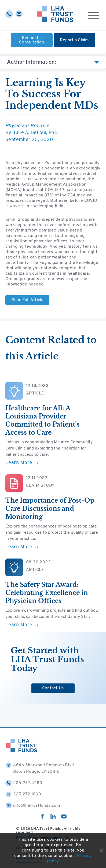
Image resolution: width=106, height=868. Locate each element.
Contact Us (53, 688)
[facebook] (42, 818)
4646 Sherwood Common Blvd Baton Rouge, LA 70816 (40, 768)
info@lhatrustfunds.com (33, 806)
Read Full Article (27, 300)
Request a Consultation (32, 40)
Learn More (22, 463)
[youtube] (64, 818)
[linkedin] (53, 818)
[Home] (55, 15)
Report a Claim (74, 40)
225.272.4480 (24, 783)
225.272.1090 (23, 794)
